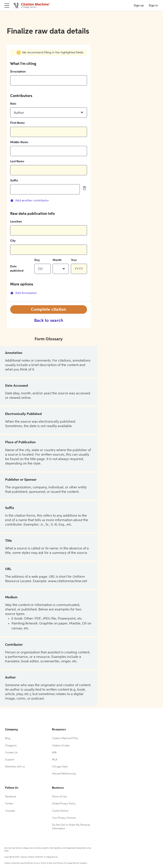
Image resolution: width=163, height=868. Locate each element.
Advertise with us (15, 767)
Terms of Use (59, 797)
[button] (49, 113)
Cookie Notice (60, 811)
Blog (8, 738)
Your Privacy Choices (64, 818)
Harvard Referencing (64, 774)
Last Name (17, 161)
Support (10, 760)
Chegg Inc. (11, 746)
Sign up (139, 6)
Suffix (14, 181)
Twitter (9, 804)
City (13, 241)
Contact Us (11, 753)
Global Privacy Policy (64, 804)
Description (18, 72)
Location (16, 222)
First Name (18, 123)
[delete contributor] (84, 188)
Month (57, 260)
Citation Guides (61, 746)
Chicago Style (60, 767)
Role (13, 104)
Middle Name (19, 142)
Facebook (11, 797)
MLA (55, 760)
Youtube (10, 811)
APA (54, 753)
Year (74, 260)
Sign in (153, 6)
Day (37, 260)
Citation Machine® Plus (65, 738)
